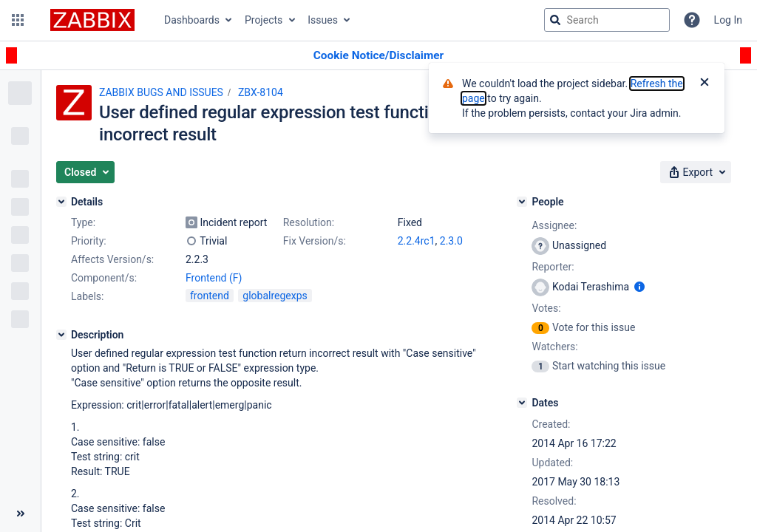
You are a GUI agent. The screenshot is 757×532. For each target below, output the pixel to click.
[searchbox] (607, 20)
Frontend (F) (214, 278)
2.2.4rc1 (417, 241)
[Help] (692, 20)
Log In (728, 20)
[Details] (61, 202)
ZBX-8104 (261, 92)
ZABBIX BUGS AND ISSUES (161, 92)
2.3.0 (451, 241)
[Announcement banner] (378, 56)
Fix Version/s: (315, 241)
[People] (522, 202)
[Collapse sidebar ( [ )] (20, 514)
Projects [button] (264, 20)
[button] (18, 20)
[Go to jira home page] (92, 20)
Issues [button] (323, 20)
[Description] (61, 335)
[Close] (705, 83)
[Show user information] (639, 287)
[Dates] (522, 403)
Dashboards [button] (192, 20)
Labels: (87, 296)
